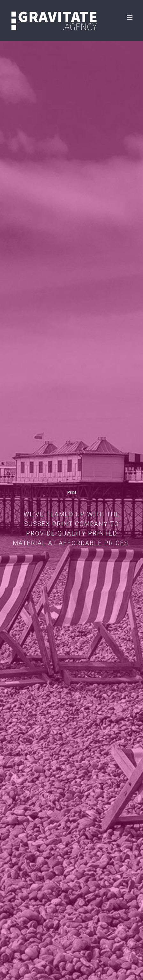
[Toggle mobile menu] (130, 17)
